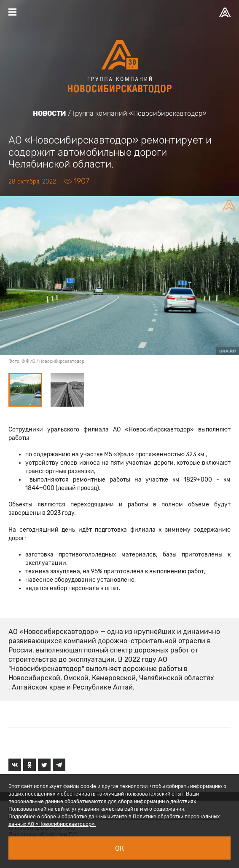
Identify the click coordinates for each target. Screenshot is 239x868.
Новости (50, 113)
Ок (119, 848)
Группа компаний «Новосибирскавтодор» (140, 113)
